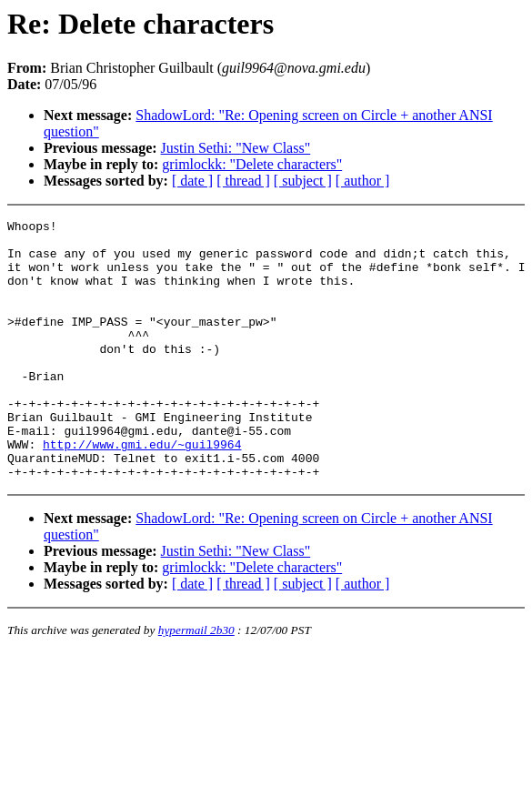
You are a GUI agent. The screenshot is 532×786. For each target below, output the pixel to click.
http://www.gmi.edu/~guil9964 (142, 490)
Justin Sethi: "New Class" (236, 148)
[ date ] (192, 181)
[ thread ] (243, 181)
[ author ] (363, 181)
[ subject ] (303, 181)
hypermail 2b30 (196, 682)
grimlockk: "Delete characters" (252, 164)
